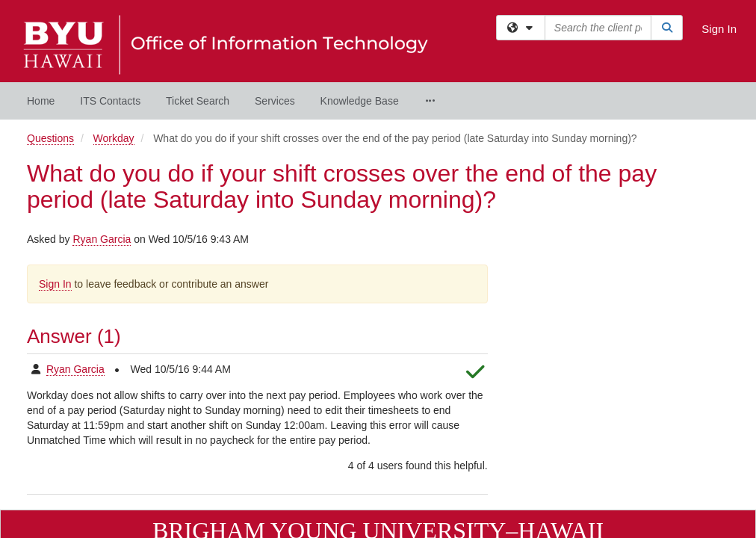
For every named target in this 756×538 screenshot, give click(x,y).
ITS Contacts (110, 101)
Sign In (719, 29)
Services (275, 101)
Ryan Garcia (102, 120)
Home (41, 101)
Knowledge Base (360, 101)
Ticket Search (198, 101)
